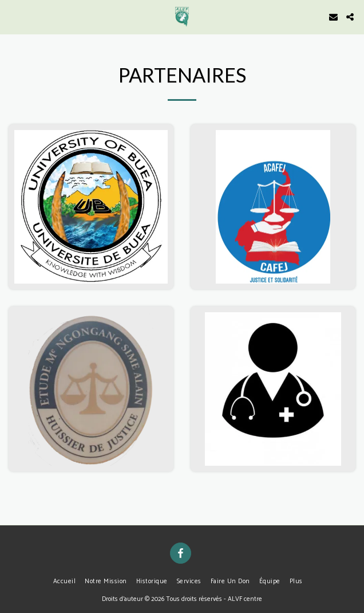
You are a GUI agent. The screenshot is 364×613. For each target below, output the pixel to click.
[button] (13, 16)
